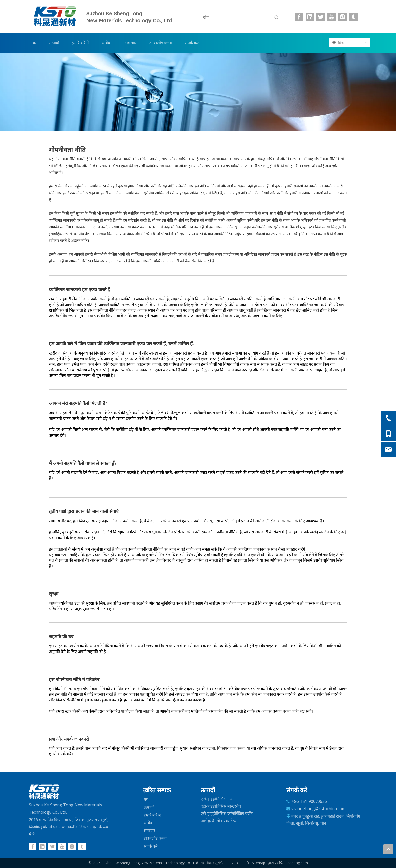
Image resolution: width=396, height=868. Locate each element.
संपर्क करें (151, 846)
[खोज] (236, 17)
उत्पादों (149, 807)
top (388, 849)
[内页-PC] (198, 92)
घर (146, 799)
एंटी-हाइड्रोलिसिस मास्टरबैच (221, 806)
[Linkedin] (310, 17)
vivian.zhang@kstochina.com (318, 809)
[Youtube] (332, 17)
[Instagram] (342, 17)
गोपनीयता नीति (239, 863)
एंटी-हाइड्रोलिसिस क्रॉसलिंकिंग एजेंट (227, 813)
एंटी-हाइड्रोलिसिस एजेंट (218, 799)
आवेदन (149, 823)
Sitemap (258, 863)
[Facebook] (299, 17)
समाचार (150, 830)
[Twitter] (321, 17)
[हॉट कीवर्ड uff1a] (277, 17)
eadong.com (298, 863)
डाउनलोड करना (155, 838)
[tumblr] (353, 17)
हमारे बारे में (152, 815)
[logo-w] (44, 792)
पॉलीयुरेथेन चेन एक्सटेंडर (219, 821)
